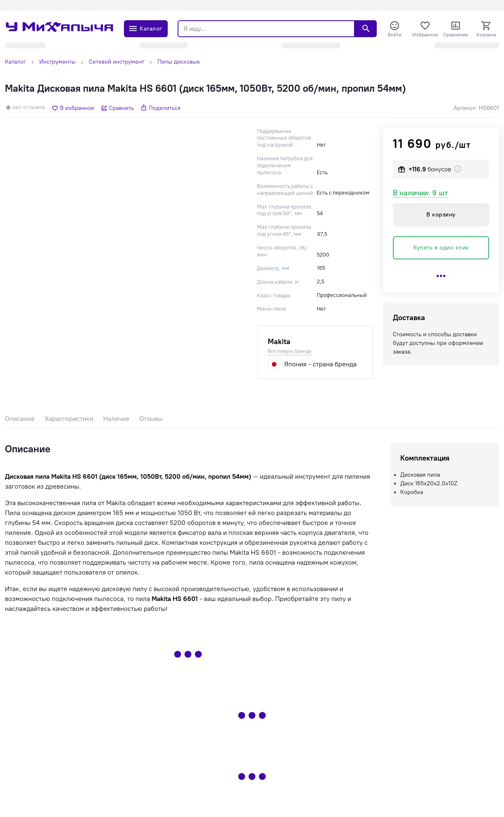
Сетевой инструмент (116, 62)
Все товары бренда (289, 351)
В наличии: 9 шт (420, 193)
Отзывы (151, 419)
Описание (20, 419)
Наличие (116, 419)
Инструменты (57, 62)
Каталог (15, 62)
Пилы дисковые (179, 62)
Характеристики (69, 419)
